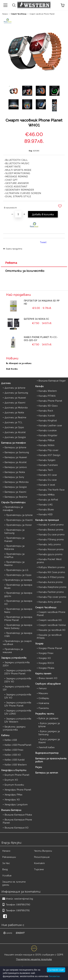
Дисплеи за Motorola (16, 407)
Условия (7, 875)
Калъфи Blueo (46, 509)
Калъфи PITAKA (47, 396)
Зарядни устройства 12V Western (18, 720)
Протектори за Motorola (14, 547)
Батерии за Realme (16, 497)
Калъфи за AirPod (48, 499)
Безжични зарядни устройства (14, 728)
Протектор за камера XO (18, 602)
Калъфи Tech (46, 470)
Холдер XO (45, 658)
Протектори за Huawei (14, 539)
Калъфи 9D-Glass (48, 406)
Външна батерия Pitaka (18, 815)
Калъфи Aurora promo (51, 582)
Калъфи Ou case (48, 480)
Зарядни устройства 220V (16, 664)
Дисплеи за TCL (14, 422)
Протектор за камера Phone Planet (18, 618)
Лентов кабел (47, 747)
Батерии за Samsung (17, 452)
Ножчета (44, 703)
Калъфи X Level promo (51, 524)
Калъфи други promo (50, 554)
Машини (43, 693)
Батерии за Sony (14, 477)
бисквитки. (55, 976)
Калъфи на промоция (47, 520)
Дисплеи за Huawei (15, 397)
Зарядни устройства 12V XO (18, 696)
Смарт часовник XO (50, 620)
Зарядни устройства (14, 658)
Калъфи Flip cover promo (52, 597)
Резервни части (45, 713)
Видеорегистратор (47, 753)
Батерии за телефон (13, 443)
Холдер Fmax (46, 653)
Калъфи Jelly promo (50, 544)
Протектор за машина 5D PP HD (42, 302)
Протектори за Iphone (19, 515)
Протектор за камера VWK (18, 634)
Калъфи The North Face (52, 490)
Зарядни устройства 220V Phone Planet (18, 672)
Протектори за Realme (14, 563)
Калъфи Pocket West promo (49, 561)
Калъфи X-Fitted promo (52, 577)
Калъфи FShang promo (51, 539)
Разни (39, 767)
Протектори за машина (13, 650)
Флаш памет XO (48, 678)
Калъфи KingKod (48, 420)
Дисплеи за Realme (15, 417)
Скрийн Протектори (13, 502)
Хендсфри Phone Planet (18, 789)
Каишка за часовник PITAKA (49, 636)
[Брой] (18, 214)
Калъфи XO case (48, 475)
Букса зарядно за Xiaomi (49, 741)
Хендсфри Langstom (16, 804)
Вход (5, 869)
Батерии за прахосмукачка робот (51, 760)
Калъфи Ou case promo (52, 534)
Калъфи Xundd (47, 415)
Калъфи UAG (46, 504)
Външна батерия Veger (52, 380)
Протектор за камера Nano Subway (18, 626)
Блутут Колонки (14, 785)
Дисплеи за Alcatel (15, 432)
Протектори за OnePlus (14, 555)
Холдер (39, 643)
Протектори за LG (17, 570)
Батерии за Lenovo (16, 467)
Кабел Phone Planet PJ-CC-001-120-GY (41, 338)
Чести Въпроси (43, 851)
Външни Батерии (11, 810)
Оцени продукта (14, 249)
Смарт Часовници (19, 14)
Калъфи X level (47, 485)
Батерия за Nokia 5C (37, 319)
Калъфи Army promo (50, 602)
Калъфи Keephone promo (53, 587)
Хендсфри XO (12, 799)
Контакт (39, 863)
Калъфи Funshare (48, 465)
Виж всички (12, 369)
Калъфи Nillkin (47, 445)
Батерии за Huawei (16, 457)
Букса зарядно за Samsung (49, 733)
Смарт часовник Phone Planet (42, 14)
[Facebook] (6, 917)
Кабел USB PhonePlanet (18, 745)
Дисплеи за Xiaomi (15, 402)
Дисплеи (6, 383)
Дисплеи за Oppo (14, 427)
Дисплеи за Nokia (14, 412)
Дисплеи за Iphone (15, 388)
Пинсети (44, 708)
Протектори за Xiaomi (19, 520)
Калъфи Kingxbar (48, 435)
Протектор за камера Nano (18, 610)
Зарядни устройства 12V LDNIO (18, 712)
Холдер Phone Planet (50, 648)
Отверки (44, 698)
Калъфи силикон (48, 430)
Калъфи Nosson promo (51, 549)
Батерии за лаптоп (47, 772)
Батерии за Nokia (15, 472)
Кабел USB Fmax (14, 750)
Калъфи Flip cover (49, 450)
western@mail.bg (24, 899)
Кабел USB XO (13, 755)
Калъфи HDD (46, 514)
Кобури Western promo (52, 567)
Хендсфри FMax (14, 794)
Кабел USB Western (16, 764)
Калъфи (39, 386)
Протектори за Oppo (19, 575)
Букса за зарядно (48, 718)
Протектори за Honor (19, 525)
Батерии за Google (16, 487)
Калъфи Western (48, 391)
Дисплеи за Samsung (16, 393)
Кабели (5, 735)
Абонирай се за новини (20, 363)
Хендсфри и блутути (14, 770)
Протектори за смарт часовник (17, 642)
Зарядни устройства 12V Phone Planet (18, 704)
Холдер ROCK (46, 663)
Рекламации (9, 857)
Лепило (43, 688)
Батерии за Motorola (17, 482)
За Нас (6, 863)
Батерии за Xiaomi (15, 492)
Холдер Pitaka (46, 668)
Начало (5, 14)
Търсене (39, 869)
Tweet (43, 242)
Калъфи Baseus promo (51, 529)
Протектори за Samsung (14, 531)
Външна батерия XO (17, 827)
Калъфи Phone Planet (50, 401)
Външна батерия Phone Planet (17, 821)
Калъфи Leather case (50, 425)
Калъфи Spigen (47, 460)
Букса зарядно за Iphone (49, 725)
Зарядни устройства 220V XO (18, 680)
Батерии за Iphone (15, 447)
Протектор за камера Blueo (18, 586)
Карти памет (43, 673)
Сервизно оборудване (48, 684)
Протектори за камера (18, 580)
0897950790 (23, 904)
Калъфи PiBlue (47, 440)
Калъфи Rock (46, 410)
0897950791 (23, 910)
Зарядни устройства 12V (16, 688)
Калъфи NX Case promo (52, 572)
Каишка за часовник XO (52, 630)
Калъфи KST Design (49, 455)
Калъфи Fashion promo (51, 592)
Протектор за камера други (18, 594)
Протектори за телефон (13, 508)
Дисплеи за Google (15, 437)
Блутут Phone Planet (17, 775)
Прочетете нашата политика (34, 959)
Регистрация (42, 857)
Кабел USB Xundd (15, 760)
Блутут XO (11, 780)
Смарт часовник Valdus (52, 625)
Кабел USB (11, 740)
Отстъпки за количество (25, 271)
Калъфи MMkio (47, 494)
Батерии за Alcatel (16, 462)
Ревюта (11, 263)
